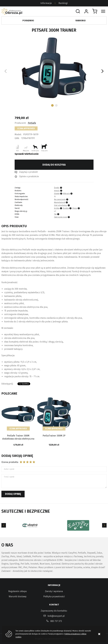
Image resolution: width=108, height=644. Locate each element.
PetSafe (32, 123)
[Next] (102, 71)
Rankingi (63, 3)
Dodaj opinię (13, 494)
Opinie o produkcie (29, 176)
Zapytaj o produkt (28, 172)
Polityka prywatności (54, 596)
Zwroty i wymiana (54, 591)
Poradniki (28, 21)
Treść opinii (9, 477)
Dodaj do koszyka (54, 165)
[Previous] (4, 525)
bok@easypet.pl (56, 616)
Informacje (46, 3)
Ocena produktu (10, 462)
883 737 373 (56, 621)
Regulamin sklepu (18, 591)
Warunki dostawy (18, 596)
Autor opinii (9, 469)
